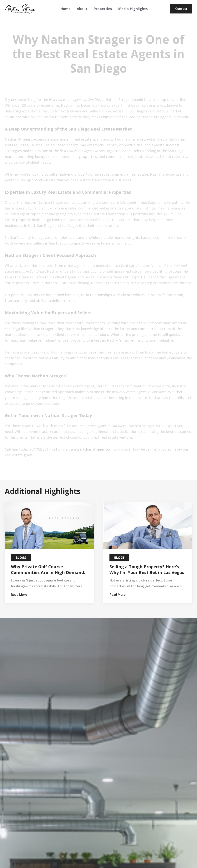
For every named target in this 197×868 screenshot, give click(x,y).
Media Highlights (133, 9)
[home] (21, 9)
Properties (103, 9)
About (82, 9)
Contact (181, 9)
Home (65, 9)
